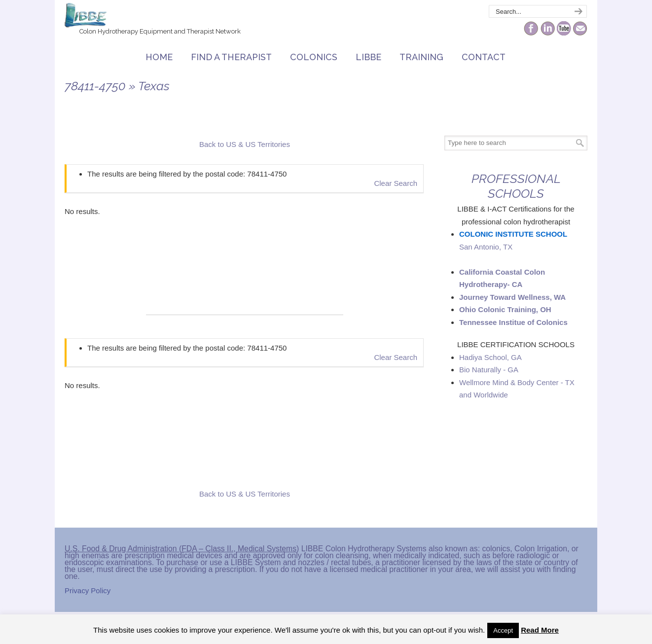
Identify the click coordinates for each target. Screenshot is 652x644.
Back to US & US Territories (245, 144)
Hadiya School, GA (490, 357)
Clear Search (396, 183)
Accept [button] (503, 630)
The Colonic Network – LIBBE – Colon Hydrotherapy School (86, 15)
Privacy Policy (88, 590)
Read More (540, 630)
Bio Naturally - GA (489, 370)
